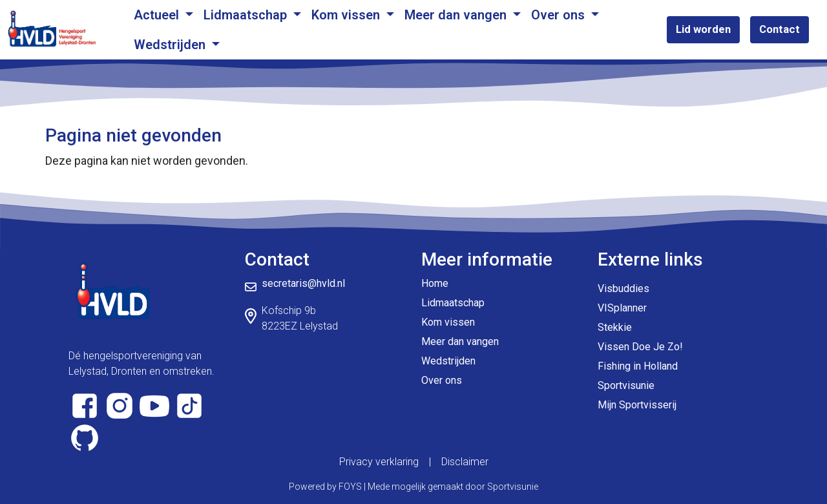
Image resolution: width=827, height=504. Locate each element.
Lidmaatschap (247, 15)
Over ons (560, 15)
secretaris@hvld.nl (303, 283)
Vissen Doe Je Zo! (640, 347)
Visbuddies (623, 289)
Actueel (158, 15)
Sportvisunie (626, 385)
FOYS (350, 487)
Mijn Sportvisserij (637, 405)
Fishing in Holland (638, 366)
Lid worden (703, 29)
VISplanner (622, 308)
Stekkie (615, 327)
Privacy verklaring (379, 462)
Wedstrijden (171, 45)
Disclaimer (465, 462)
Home (435, 283)
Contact (780, 29)
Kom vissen (347, 15)
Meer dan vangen (457, 15)
